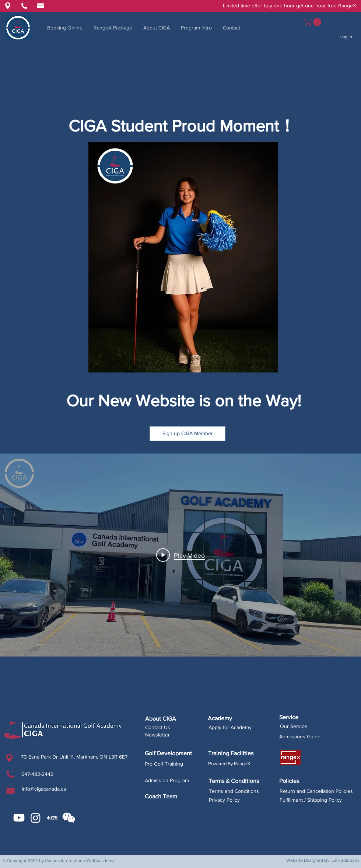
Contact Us (158, 727)
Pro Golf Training (164, 764)
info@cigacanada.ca (44, 789)
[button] (313, 22)
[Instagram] (36, 818)
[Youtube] (19, 818)
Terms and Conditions (234, 791)
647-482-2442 (37, 774)
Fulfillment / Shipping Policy (311, 800)
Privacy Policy (224, 800)
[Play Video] (180, 555)
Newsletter (157, 735)
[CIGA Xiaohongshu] (52, 818)
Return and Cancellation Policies (316, 791)
